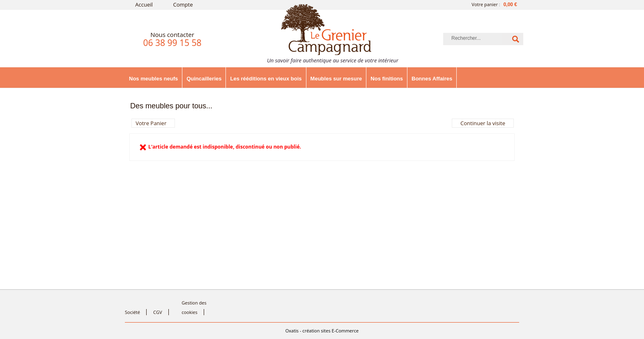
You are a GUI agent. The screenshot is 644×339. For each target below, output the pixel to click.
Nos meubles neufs (153, 79)
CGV (158, 312)
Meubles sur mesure (336, 79)
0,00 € (510, 5)
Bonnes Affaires (432, 79)
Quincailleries (204, 79)
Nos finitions (387, 79)
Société (132, 312)
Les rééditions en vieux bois (266, 79)
